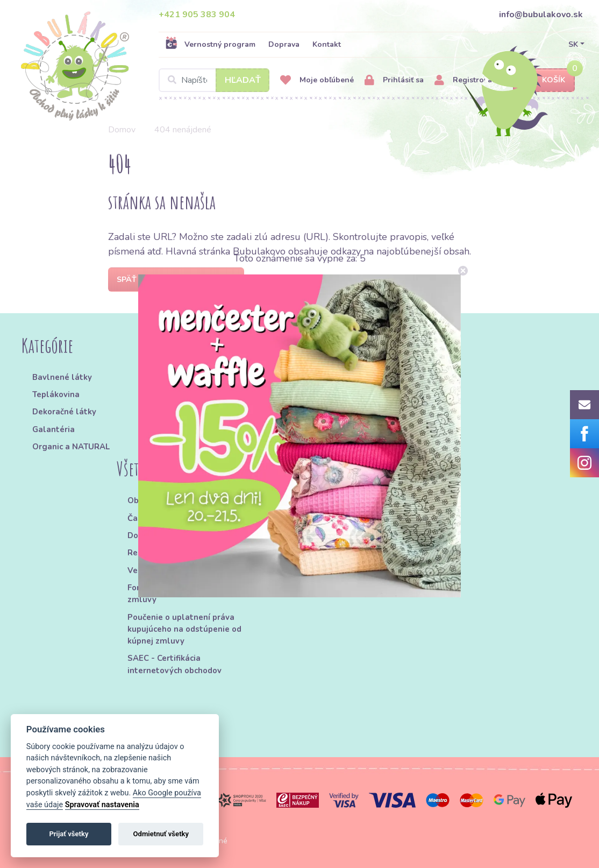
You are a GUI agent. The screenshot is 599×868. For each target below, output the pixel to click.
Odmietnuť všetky (161, 834)
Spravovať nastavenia (102, 805)
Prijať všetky (69, 834)
